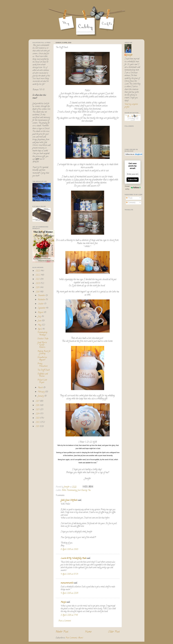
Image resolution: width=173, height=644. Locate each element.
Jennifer (130, 55)
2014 (38, 414)
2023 (38, 271)
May (40, 325)
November (42, 300)
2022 (38, 275)
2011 (38, 427)
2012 (38, 422)
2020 (38, 283)
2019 (38, 288)
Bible (64, 490)
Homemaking (72, 490)
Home (88, 632)
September (42, 308)
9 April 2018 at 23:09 (69, 593)
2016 (38, 405)
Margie (63, 602)
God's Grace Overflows (69, 500)
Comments (131, 203)
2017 (38, 401)
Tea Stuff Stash (44, 370)
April (40, 329)
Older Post (114, 632)
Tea (89, 490)
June (40, 321)
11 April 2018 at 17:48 (69, 615)
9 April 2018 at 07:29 (69, 574)
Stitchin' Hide (43, 339)
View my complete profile (131, 106)
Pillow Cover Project (42, 381)
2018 (38, 292)
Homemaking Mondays (42, 334)
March (41, 388)
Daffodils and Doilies (43, 375)
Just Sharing (82, 490)
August (41, 312)
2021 (38, 279)
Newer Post (62, 632)
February (41, 392)
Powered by (133, 188)
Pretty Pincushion (42, 365)
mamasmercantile (67, 583)
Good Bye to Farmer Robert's (42, 345)
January (41, 396)
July (40, 317)
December (42, 296)
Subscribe (133, 180)
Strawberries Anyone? (42, 359)
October (41, 304)
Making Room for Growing (44, 353)
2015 (38, 410)
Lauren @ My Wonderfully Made (73, 558)
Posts (129, 198)
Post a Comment (65, 621)
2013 (38, 418)
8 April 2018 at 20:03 (69, 549)
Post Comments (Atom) (74, 638)
